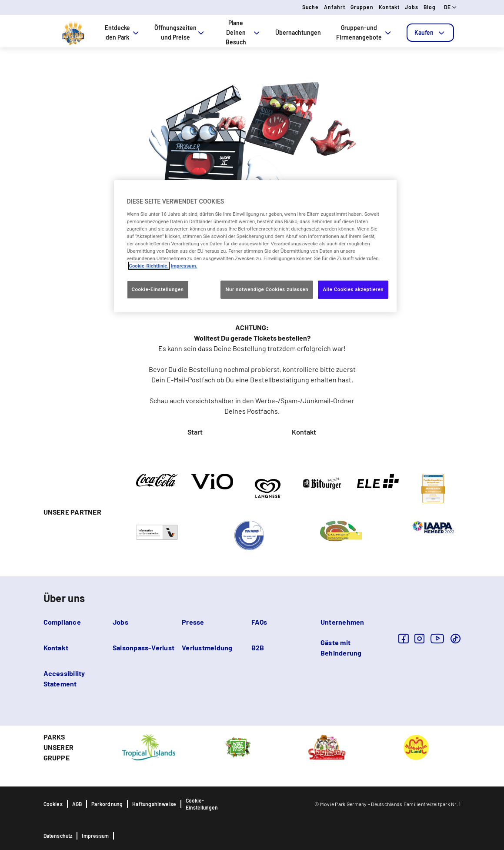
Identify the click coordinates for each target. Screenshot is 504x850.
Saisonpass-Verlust (144, 648)
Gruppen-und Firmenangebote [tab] (364, 32)
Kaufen (430, 33)
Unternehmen (342, 622)
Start (195, 432)
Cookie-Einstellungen (202, 804)
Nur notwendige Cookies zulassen (267, 289)
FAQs (259, 622)
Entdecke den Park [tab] (123, 32)
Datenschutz (58, 836)
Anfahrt (335, 7)
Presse (193, 622)
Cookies (53, 804)
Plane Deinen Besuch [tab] (244, 32)
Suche (310, 7)
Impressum (95, 836)
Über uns (64, 598)
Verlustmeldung (207, 648)
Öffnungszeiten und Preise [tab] (180, 32)
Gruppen (362, 7)
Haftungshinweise (154, 804)
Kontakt (389, 7)
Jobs (412, 7)
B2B (258, 648)
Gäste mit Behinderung (341, 648)
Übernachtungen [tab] (298, 32)
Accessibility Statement (64, 678)
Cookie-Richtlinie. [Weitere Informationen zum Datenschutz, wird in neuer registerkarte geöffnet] (149, 266)
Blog (430, 7)
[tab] (430, 33)
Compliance (62, 622)
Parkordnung (107, 804)
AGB (77, 804)
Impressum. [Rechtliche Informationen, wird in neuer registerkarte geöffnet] (184, 266)
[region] (255, 246)
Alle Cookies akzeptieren (353, 289)
